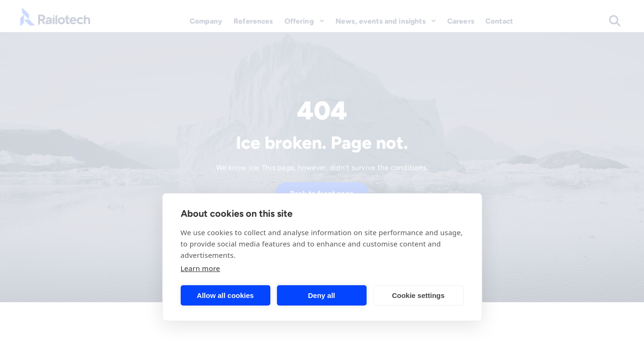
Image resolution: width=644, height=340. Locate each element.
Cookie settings (418, 295)
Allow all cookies (225, 295)
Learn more (201, 268)
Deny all (322, 295)
